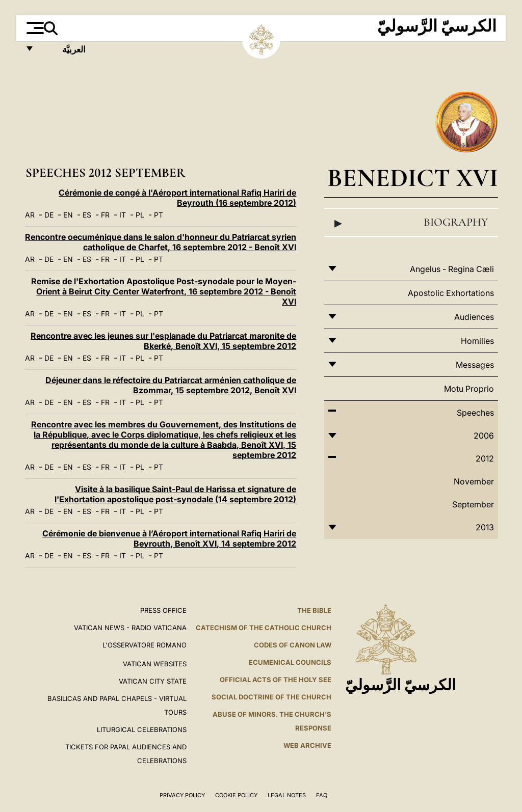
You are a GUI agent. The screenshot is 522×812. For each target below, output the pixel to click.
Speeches (475, 413)
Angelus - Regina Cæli (452, 269)
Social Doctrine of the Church (271, 697)
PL (140, 215)
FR (105, 215)
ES (87, 215)
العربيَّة (63, 52)
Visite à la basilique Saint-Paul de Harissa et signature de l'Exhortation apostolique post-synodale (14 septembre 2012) (175, 494)
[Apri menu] (34, 28)
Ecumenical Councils (290, 662)
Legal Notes (287, 795)
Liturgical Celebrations (142, 729)
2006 (484, 436)
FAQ (322, 795)
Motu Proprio (469, 389)
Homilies (477, 341)
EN (68, 215)
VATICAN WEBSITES (155, 664)
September (473, 504)
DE (49, 215)
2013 (485, 527)
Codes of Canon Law (293, 645)
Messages (475, 365)
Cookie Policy (236, 795)
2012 (485, 458)
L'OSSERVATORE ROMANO (145, 645)
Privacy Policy (182, 795)
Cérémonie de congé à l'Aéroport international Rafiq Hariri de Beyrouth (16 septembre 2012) (177, 198)
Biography (411, 223)
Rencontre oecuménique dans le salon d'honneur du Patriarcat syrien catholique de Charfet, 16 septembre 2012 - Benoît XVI (161, 242)
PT (159, 215)
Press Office (163, 610)
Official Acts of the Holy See (276, 680)
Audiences (474, 317)
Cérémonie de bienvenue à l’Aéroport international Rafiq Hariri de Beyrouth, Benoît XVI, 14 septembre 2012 (169, 538)
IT (123, 215)
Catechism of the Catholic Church (264, 628)
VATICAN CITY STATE (153, 681)
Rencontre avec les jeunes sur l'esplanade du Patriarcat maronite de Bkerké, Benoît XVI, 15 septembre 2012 (163, 341)
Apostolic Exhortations (451, 293)
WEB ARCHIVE (307, 745)
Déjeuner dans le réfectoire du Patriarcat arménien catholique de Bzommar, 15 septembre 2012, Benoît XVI (171, 385)
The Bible (314, 610)
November (474, 481)
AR (30, 215)
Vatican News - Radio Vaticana (130, 628)
